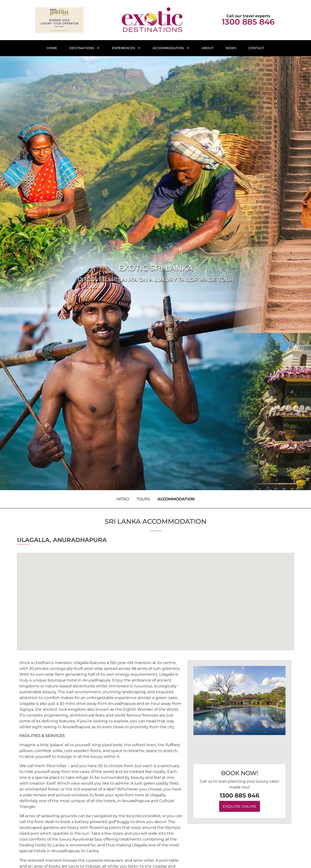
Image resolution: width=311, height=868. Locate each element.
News (231, 48)
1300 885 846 (248, 22)
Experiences (126, 48)
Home (52, 48)
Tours (143, 499)
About (208, 48)
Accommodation (171, 48)
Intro (123, 499)
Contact (256, 48)
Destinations (85, 48)
